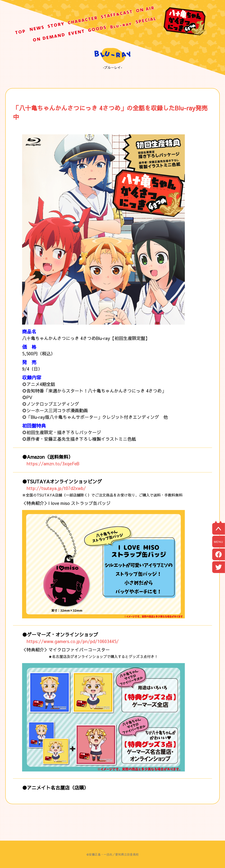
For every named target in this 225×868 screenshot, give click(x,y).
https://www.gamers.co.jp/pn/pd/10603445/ (73, 641)
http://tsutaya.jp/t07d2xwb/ (56, 488)
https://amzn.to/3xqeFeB (53, 463)
